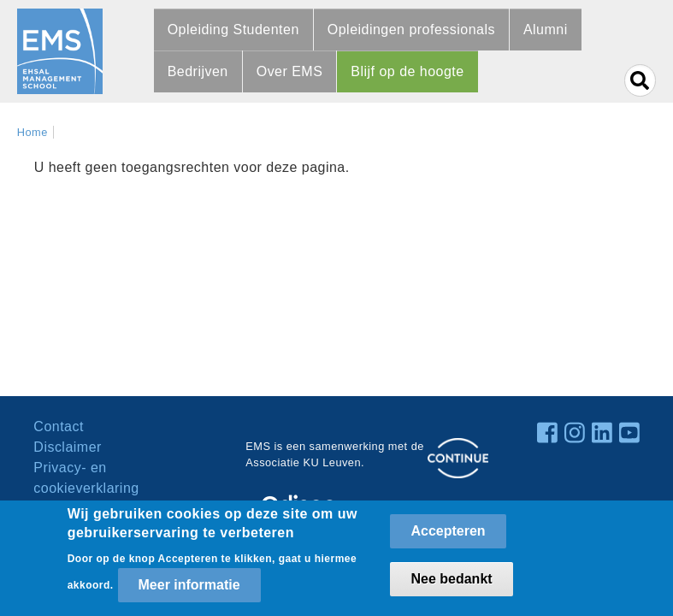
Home (32, 132)
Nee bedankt (451, 584)
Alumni (546, 30)
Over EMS (290, 71)
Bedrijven (198, 71)
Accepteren (448, 536)
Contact (59, 426)
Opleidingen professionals (411, 30)
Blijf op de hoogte (407, 71)
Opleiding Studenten (233, 30)
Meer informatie (189, 590)
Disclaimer (67, 447)
